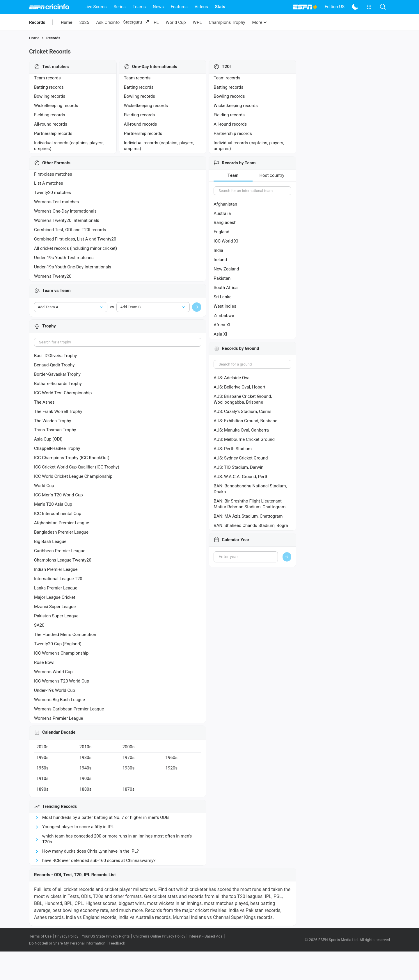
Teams (139, 7)
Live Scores (96, 7)
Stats (220, 7)
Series (120, 7)
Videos (201, 7)
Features (179, 7)
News (158, 7)
